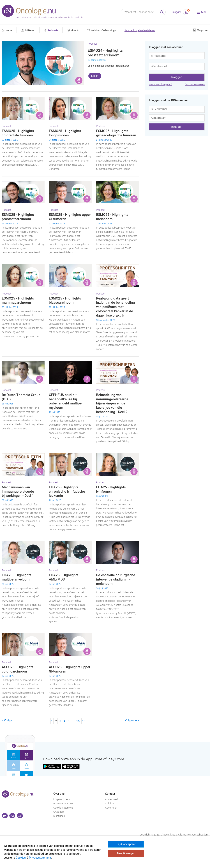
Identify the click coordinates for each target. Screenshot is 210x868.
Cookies (21, 858)
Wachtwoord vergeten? (161, 84)
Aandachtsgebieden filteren (140, 30)
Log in (95, 76)
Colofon (109, 804)
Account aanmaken (195, 84)
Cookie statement (63, 808)
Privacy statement (64, 804)
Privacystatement (40, 858)
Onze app (59, 812)
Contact (110, 794)
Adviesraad (111, 799)
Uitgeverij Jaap (62, 799)
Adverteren (111, 808)
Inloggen (177, 12)
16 (84, 721)
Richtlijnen (59, 816)
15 (78, 721)
